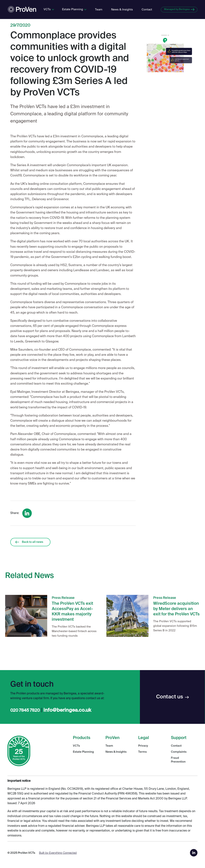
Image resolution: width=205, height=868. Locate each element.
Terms (142, 752)
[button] (49, 9)
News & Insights (122, 10)
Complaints (179, 752)
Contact (147, 10)
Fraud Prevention (178, 760)
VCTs (76, 746)
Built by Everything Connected (58, 853)
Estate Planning (83, 752)
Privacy (143, 746)
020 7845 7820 (25, 711)
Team (99, 10)
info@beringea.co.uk (67, 710)
